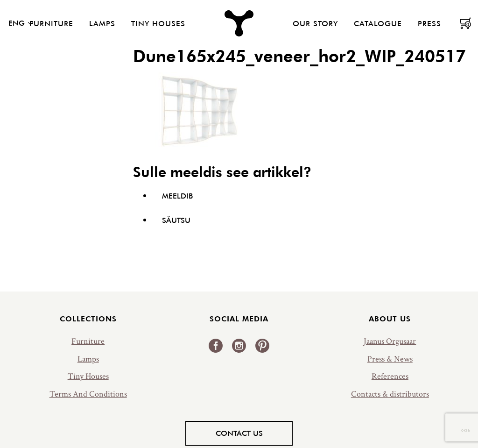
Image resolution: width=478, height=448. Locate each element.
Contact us (239, 433)
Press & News (390, 359)
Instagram (239, 346)
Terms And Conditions (88, 394)
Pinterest (262, 346)
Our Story (315, 23)
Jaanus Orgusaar (390, 341)
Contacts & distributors (390, 394)
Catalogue (378, 23)
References (390, 376)
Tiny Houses (158, 23)
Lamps (102, 23)
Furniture (51, 23)
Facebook (216, 346)
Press (429, 23)
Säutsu (176, 220)
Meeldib (177, 196)
